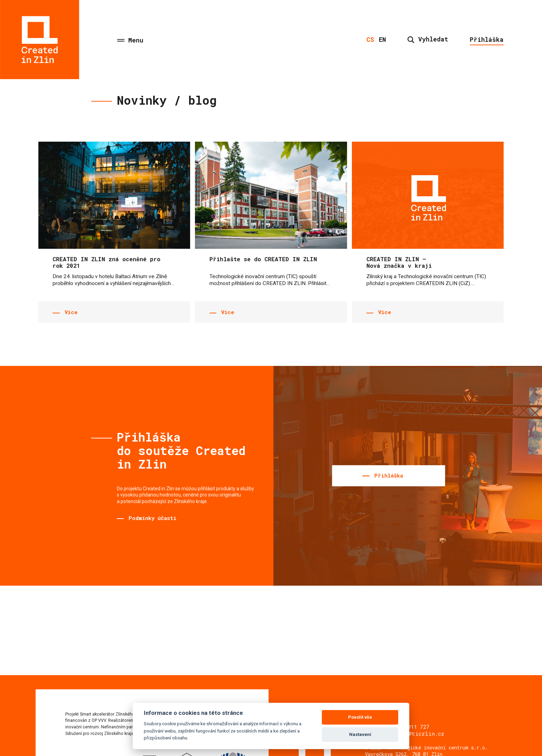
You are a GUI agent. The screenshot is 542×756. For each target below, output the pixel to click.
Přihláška (487, 39)
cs (370, 39)
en (382, 39)
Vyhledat (428, 39)
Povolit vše (360, 717)
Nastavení (360, 734)
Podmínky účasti (153, 518)
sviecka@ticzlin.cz (415, 734)
